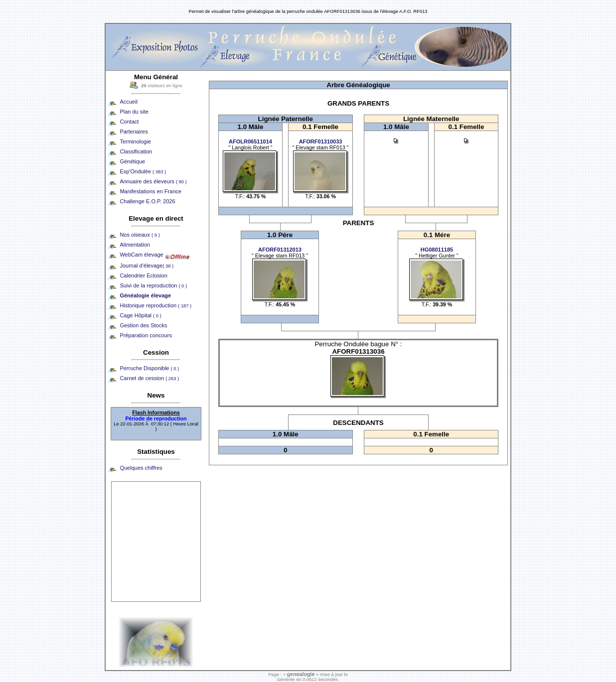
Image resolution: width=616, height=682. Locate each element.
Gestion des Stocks (143, 325)
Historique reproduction (155, 305)
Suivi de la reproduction (153, 285)
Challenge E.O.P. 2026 (147, 201)
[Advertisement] (156, 542)
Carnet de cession (149, 378)
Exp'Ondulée (143, 171)
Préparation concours (146, 335)
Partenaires (134, 132)
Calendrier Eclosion (143, 275)
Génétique (132, 161)
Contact (129, 122)
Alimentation (135, 245)
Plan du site (134, 112)
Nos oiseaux (140, 235)
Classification (136, 151)
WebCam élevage (141, 255)
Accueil (128, 102)
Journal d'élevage (147, 266)
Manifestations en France (151, 191)
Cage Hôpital (140, 315)
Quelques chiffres (141, 468)
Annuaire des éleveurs (153, 181)
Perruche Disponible (149, 368)
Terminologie (135, 141)
